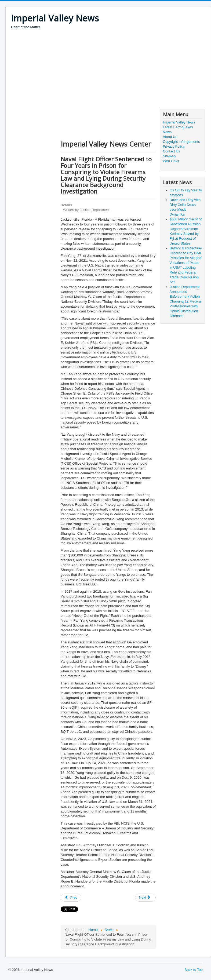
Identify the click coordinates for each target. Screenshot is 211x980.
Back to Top (194, 970)
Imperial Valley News (179, 122)
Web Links (171, 161)
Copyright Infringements (181, 142)
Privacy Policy (174, 146)
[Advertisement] (109, 70)
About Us (170, 137)
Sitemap (169, 156)
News (167, 132)
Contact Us (172, 151)
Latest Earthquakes (178, 127)
